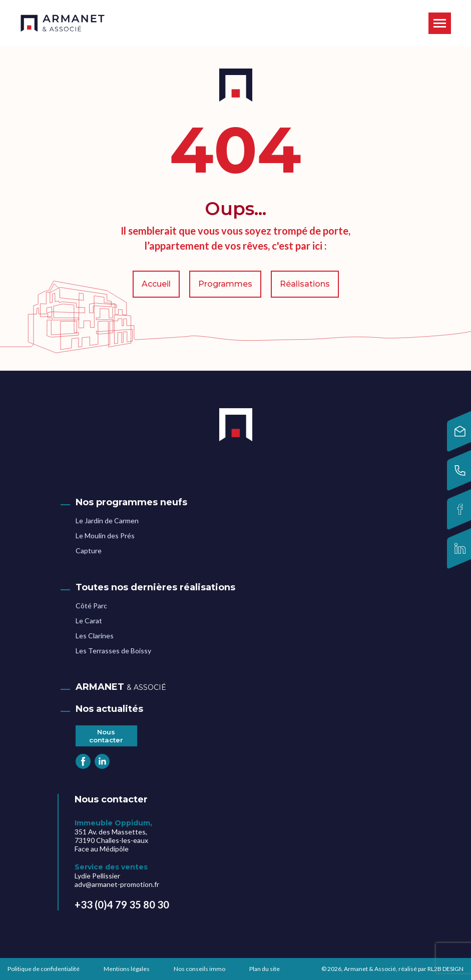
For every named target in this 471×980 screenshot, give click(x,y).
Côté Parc (91, 606)
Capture (89, 551)
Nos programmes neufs (131, 502)
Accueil (156, 284)
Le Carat (89, 621)
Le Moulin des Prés (105, 536)
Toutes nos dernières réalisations (155, 587)
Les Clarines (95, 636)
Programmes (225, 284)
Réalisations (305, 284)
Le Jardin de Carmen (107, 521)
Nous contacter (106, 736)
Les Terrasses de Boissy (113, 651)
